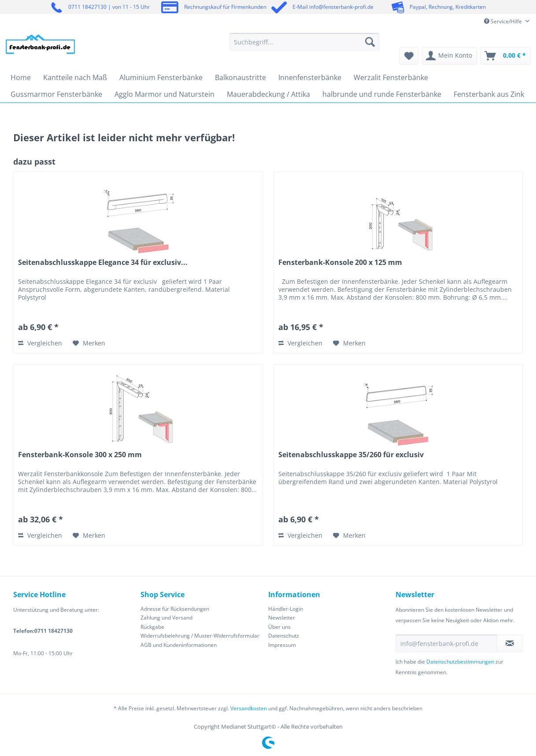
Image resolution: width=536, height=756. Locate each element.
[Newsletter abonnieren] (510, 643)
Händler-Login (286, 609)
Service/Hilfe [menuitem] (504, 21)
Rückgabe (152, 627)
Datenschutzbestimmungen (460, 662)
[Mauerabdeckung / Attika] (268, 94)
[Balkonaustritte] (240, 77)
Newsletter (282, 618)
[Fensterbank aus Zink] (489, 94)
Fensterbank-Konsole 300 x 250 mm (80, 455)
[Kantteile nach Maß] (75, 77)
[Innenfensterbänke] (310, 77)
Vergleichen (40, 343)
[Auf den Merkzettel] (89, 343)
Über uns (279, 627)
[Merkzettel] (409, 56)
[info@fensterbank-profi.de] (446, 643)
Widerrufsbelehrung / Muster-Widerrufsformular (200, 636)
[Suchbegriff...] (305, 42)
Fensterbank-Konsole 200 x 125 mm (340, 262)
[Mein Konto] (449, 56)
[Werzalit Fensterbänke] (391, 77)
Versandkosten (249, 708)
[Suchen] (370, 42)
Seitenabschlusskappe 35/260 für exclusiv (351, 455)
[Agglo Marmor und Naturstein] (164, 94)
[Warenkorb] (506, 56)
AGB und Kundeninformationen (179, 645)
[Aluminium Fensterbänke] (161, 77)
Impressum (282, 645)
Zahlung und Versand (166, 618)
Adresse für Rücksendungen (175, 609)
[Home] (21, 77)
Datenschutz (284, 636)
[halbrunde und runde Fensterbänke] (382, 94)
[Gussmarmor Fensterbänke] (56, 94)
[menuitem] (305, 46)
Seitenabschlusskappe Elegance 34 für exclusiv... (103, 262)
